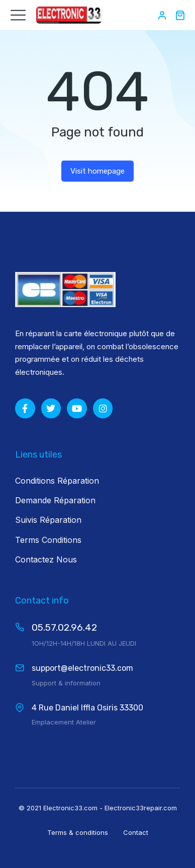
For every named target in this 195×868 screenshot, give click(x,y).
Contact (136, 832)
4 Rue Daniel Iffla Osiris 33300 (87, 708)
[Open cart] (180, 15)
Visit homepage (97, 171)
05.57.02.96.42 (64, 627)
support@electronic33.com (82, 668)
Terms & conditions (78, 832)
